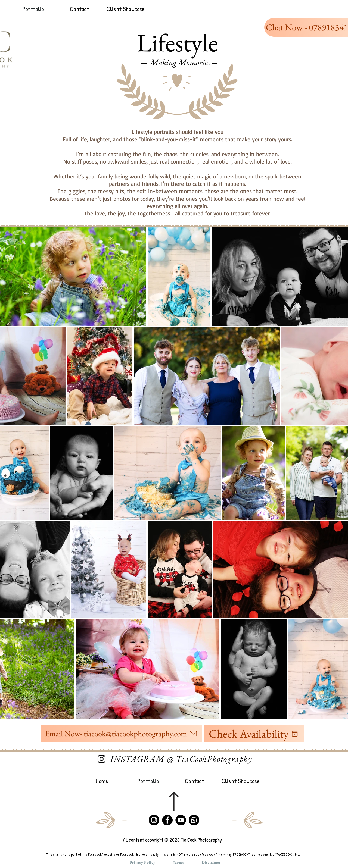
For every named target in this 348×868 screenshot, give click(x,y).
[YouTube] (181, 820)
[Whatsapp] (194, 820)
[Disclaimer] (211, 862)
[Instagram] (102, 759)
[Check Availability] (254, 734)
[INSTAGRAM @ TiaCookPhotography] (181, 759)
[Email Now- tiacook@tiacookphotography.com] (121, 734)
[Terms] (178, 863)
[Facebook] (167, 820)
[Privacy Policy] (142, 862)
